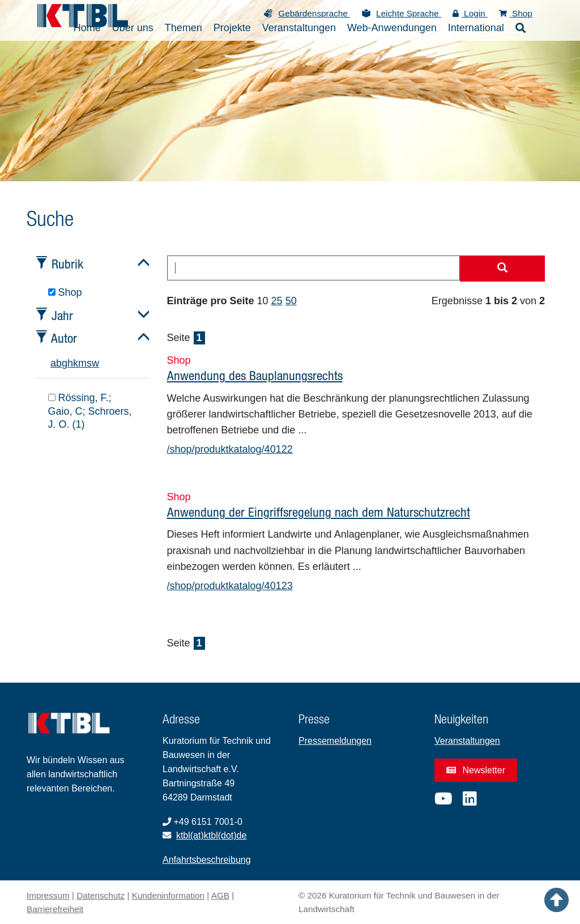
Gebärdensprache (314, 13)
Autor (64, 338)
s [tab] (89, 363)
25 (277, 301)
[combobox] (314, 268)
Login (470, 13)
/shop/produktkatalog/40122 (230, 449)
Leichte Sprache (409, 13)
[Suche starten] (502, 269)
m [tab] (82, 363)
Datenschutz (101, 895)
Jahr (62, 315)
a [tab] (53, 363)
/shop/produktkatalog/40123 (230, 586)
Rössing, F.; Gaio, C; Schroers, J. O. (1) (90, 411)
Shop (516, 13)
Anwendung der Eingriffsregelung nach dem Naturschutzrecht (319, 512)
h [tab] (70, 363)
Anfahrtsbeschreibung (207, 860)
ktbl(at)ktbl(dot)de (212, 835)
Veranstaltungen (467, 741)
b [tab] (59, 363)
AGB (220, 895)
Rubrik (67, 264)
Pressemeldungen (335, 741)
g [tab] (65, 363)
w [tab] (95, 363)
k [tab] (76, 363)
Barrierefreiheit (55, 909)
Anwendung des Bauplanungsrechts (255, 375)
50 (291, 301)
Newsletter (476, 770)
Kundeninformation (168, 895)
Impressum (48, 895)
